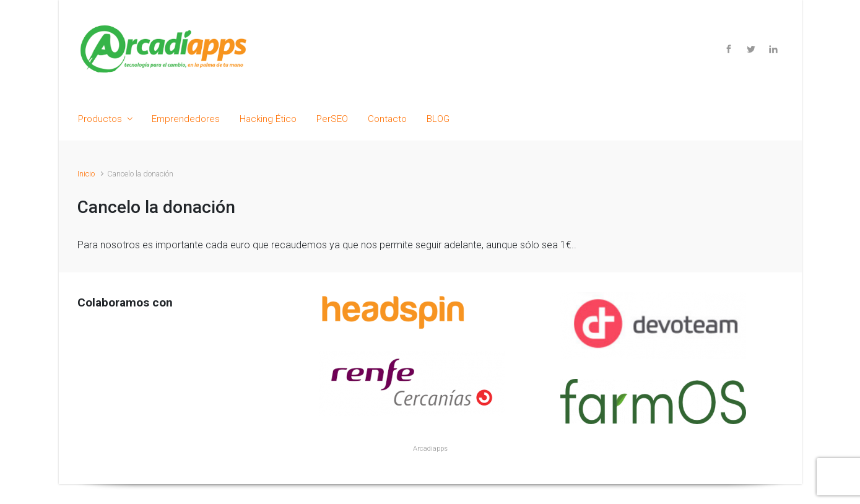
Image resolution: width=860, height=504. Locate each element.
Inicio (86, 174)
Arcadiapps (430, 449)
